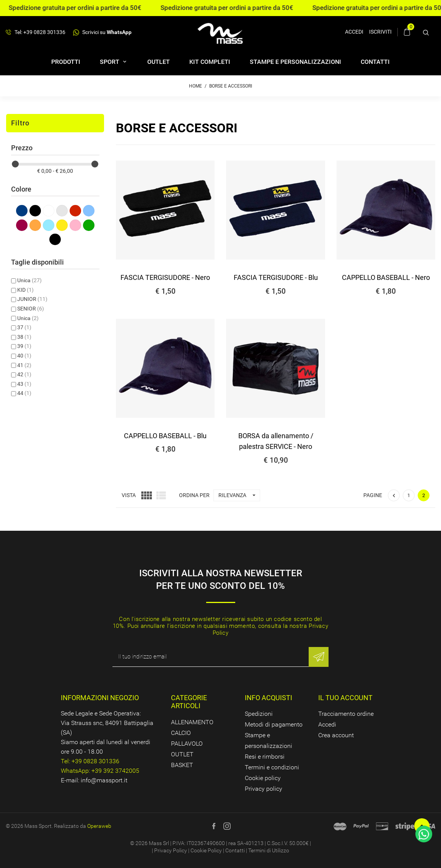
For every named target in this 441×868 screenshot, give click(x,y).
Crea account (336, 735)
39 (24, 346)
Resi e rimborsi (265, 757)
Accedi (327, 724)
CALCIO (181, 733)
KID (25, 290)
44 (24, 393)
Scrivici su (102, 32)
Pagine (373, 495)
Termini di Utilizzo (269, 850)
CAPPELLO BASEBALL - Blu (165, 436)
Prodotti (66, 62)
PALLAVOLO (187, 744)
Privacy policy (264, 789)
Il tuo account (345, 698)
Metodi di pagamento (274, 724)
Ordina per (194, 495)
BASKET (182, 765)
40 (24, 356)
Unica (29, 280)
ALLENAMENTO (192, 722)
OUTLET (159, 62)
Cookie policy (263, 778)
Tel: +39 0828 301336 (36, 33)
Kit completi (210, 62)
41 (24, 365)
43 (24, 384)
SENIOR (31, 309)
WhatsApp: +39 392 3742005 (100, 771)
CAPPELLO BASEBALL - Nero (386, 277)
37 (24, 327)
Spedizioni (259, 714)
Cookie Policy (206, 850)
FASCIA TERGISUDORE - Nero (165, 277)
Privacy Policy (171, 850)
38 (24, 337)
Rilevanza (239, 495)
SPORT (110, 62)
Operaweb (99, 826)
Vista (129, 495)
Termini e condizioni (272, 767)
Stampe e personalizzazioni (295, 62)
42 (24, 374)
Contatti (375, 62)
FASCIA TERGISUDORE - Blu (276, 277)
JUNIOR (32, 299)
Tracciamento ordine (346, 714)
